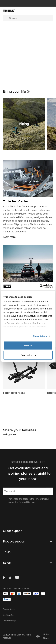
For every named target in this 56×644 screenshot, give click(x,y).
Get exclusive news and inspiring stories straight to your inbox (28, 473)
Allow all (28, 345)
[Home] (11, 11)
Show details (40, 336)
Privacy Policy (41, 499)
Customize (28, 355)
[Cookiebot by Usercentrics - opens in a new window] (40, 286)
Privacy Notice (9, 609)
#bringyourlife (9, 434)
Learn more (9, 237)
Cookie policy (9, 615)
